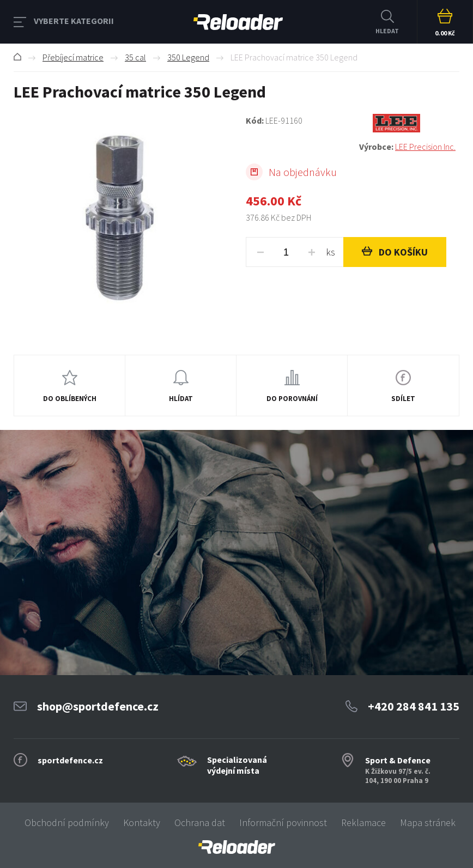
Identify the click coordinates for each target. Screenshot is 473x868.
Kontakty (142, 823)
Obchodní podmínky (67, 823)
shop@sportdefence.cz (98, 706)
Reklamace (363, 823)
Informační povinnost (283, 823)
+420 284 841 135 (414, 706)
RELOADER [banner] (238, 22)
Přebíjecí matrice (73, 57)
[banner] (237, 847)
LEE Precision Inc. (425, 147)
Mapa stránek (428, 823)
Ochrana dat (200, 823)
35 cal (135, 57)
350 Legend (188, 57)
